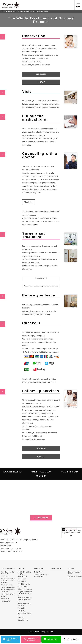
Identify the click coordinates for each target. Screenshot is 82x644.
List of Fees (38, 572)
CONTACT (41, 82)
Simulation (29, 202)
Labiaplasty (22, 611)
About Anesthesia (41, 278)
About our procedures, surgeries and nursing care (41, 286)
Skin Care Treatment (25, 589)
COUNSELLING (12, 472)
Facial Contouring (24, 584)
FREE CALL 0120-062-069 (41, 474)
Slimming (21, 617)
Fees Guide (39, 568)
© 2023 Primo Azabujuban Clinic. (41, 632)
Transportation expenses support (41, 575)
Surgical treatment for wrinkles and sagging (25, 593)
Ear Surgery (22, 581)
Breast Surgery (23, 587)
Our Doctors (5, 576)
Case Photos (56, 568)
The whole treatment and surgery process (8, 588)
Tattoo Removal (23, 620)
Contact (71, 568)
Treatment (21, 568)
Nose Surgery (22, 576)
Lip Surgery (22, 579)
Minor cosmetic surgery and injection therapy (25, 599)
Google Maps (41, 518)
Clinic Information (7, 568)
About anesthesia (7, 585)
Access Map (5, 599)
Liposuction (22, 608)
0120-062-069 (41, 74)
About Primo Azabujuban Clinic (8, 573)
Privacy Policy (6, 601)
